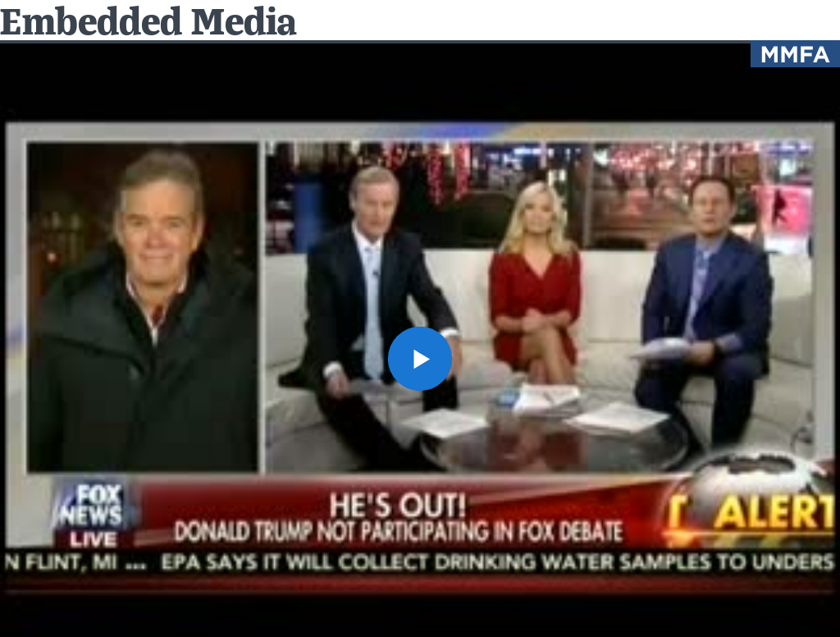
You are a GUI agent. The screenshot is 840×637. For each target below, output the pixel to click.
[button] (420, 359)
